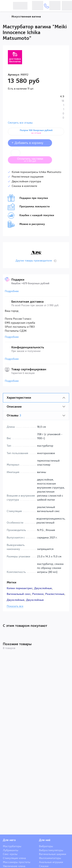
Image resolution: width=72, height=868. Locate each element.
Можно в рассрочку (26, 224)
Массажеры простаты (17, 862)
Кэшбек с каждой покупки (31, 216)
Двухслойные (43, 588)
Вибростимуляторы (51, 850)
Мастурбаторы (12, 846)
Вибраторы (46, 846)
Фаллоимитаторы (50, 858)
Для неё (45, 840)
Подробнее (12, 291)
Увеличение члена (14, 866)
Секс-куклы (10, 854)
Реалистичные (55, 594)
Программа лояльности (29, 207)
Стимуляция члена (14, 858)
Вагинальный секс (19, 594)
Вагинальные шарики (53, 854)
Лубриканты (11, 850)
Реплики (38, 594)
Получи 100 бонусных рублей (36, 132)
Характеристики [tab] (19, 398)
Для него (9, 840)
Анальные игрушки (51, 862)
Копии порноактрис (20, 588)
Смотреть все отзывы (20, 123)
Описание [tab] (14, 407)
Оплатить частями (33, 160)
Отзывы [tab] (14, 415)
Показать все (15, 606)
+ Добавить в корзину (30, 143)
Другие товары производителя (34, 261)
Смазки (44, 866)
